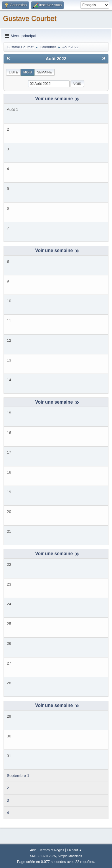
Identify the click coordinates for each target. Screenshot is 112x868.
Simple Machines (70, 856)
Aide (33, 850)
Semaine (45, 72)
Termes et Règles (52, 850)
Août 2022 (56, 59)
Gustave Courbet (30, 18)
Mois (28, 72)
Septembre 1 (18, 776)
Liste (13, 72)
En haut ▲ (74, 850)
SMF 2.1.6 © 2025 (43, 856)
